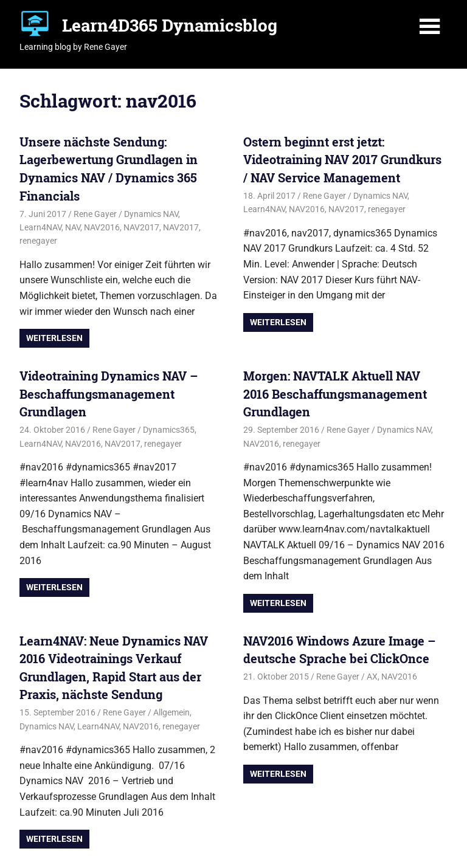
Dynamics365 (169, 430)
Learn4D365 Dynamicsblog (170, 25)
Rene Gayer (95, 214)
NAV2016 (102, 227)
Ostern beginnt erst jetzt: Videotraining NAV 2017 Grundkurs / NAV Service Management (342, 160)
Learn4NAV (40, 227)
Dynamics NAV (151, 214)
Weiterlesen (54, 338)
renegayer (38, 241)
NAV (73, 227)
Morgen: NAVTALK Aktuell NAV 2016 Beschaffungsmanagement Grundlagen (335, 394)
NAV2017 (141, 227)
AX (372, 677)
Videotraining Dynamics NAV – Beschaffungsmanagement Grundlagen (109, 394)
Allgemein (171, 712)
